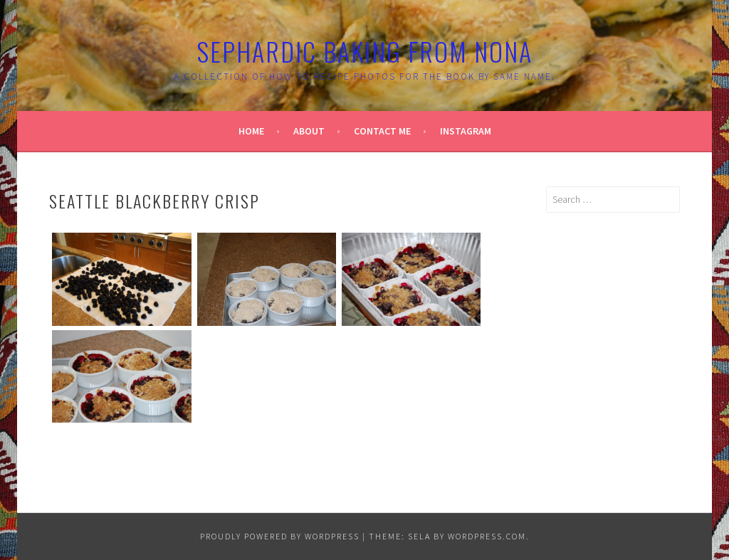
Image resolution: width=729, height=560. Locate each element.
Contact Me (382, 131)
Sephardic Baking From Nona (364, 51)
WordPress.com (487, 536)
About (309, 131)
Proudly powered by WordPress (280, 536)
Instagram (466, 131)
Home (251, 131)
